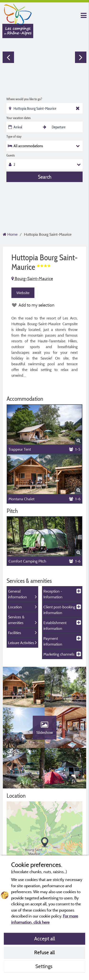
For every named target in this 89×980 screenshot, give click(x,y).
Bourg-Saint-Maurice (32, 279)
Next (81, 57)
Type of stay (14, 136)
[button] (45, 842)
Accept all (45, 938)
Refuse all (44, 952)
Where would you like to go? (24, 99)
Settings (44, 966)
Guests (11, 155)
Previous (8, 57)
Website (23, 293)
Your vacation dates (19, 118)
